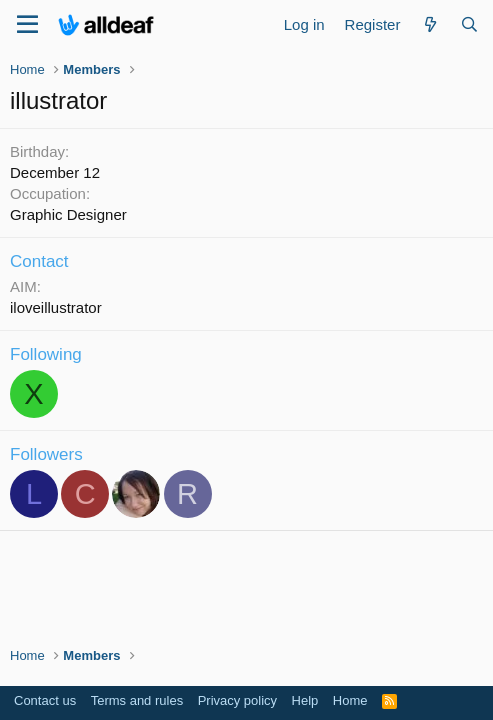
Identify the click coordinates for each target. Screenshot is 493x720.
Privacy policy (237, 700)
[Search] (469, 24)
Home (350, 700)
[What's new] (429, 24)
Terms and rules (137, 700)
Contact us (45, 700)
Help (305, 700)
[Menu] (27, 25)
